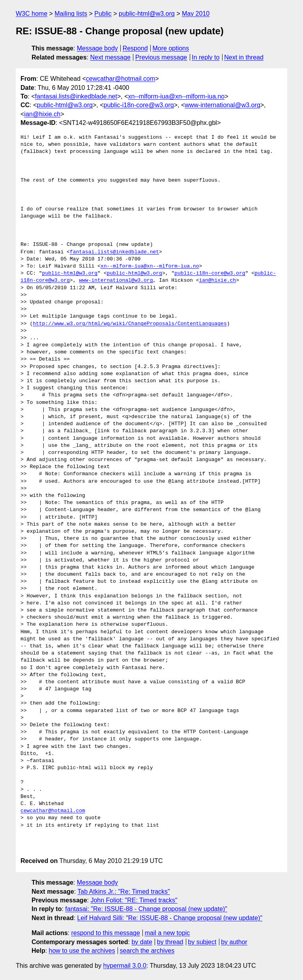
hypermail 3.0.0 (124, 966)
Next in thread (244, 57)
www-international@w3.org (222, 105)
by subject (202, 942)
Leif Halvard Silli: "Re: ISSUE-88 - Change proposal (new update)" (170, 918)
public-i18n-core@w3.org (139, 105)
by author (234, 942)
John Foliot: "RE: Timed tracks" (134, 900)
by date (142, 942)
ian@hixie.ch (42, 114)
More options (171, 48)
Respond (135, 48)
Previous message (161, 57)
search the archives (147, 951)
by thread (170, 942)
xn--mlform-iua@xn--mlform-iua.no (177, 96)
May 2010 (196, 14)
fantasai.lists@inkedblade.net (76, 96)
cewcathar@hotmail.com (121, 79)
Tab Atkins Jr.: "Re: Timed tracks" (124, 892)
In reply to (206, 57)
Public (103, 14)
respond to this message (105, 933)
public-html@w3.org (147, 14)
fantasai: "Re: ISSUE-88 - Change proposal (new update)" (146, 909)
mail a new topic (167, 933)
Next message (110, 57)
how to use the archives (82, 951)
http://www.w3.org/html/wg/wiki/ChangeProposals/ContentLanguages (130, 324)
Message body (97, 48)
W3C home (32, 14)
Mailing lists (71, 14)
